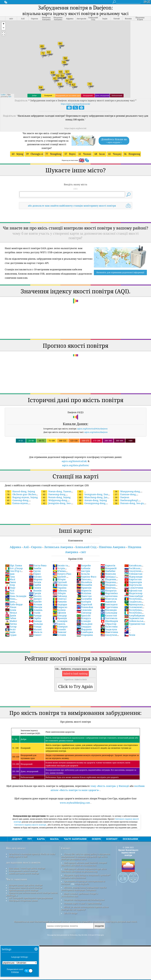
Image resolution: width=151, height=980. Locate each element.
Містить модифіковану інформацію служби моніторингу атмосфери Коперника (84, 889)
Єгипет (35, 635)
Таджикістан (134, 618)
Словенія (84, 610)
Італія (35, 613)
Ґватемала (109, 618)
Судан (11, 635)
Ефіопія (59, 613)
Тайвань (60, 590)
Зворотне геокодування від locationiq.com (84, 900)
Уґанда (35, 627)
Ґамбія (35, 585)
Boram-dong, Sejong (56, 497)
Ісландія (84, 621)
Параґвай (84, 604)
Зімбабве (108, 571)
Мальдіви (84, 624)
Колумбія (84, 599)
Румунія (60, 602)
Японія (35, 590)
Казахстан (109, 615)
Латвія (35, 582)
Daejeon (121, 497)
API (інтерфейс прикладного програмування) (31, 898)
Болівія (59, 610)
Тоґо (10, 593)
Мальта (36, 632)
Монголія (108, 574)
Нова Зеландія (16, 596)
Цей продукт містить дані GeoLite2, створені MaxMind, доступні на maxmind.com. (84, 864)
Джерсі (35, 599)
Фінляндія (109, 610)
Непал (11, 613)
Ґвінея (35, 588)
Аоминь (36, 610)
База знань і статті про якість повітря (27, 868)
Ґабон (11, 618)
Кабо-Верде (14, 604)
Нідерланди (133, 577)
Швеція (36, 607)
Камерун (60, 627)
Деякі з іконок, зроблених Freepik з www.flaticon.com (79, 895)
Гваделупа (109, 629)
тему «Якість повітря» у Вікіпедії (110, 786)
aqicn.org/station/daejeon (96, 432)
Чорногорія (133, 582)
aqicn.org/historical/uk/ (74, 461)
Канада (35, 621)
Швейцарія (109, 621)
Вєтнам (35, 604)
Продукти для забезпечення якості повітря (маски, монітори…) (32, 894)
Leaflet (3, 95)
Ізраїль (59, 624)
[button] (3, 24)
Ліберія (59, 593)
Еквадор (60, 615)
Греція (35, 593)
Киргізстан (133, 579)
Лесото (35, 596)
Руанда (35, 615)
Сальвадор (109, 613)
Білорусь (84, 618)
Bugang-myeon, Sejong (21, 497)
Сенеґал (60, 599)
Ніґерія (59, 579)
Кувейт (35, 602)
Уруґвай (60, 582)
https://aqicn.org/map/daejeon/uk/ (76, 104)
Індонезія (108, 602)
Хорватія (108, 565)
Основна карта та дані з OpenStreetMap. (83, 903)
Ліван (11, 607)
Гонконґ (60, 632)
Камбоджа (85, 632)
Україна (60, 588)
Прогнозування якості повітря (23, 890)
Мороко (36, 579)
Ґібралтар (108, 624)
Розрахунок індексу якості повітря (25, 888)
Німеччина (109, 632)
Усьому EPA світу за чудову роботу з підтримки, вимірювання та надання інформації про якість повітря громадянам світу (86, 857)
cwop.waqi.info (82, 884)
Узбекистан (133, 574)
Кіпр (10, 585)
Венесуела (109, 599)
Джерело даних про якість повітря (25, 885)
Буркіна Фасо (86, 577)
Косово (35, 577)
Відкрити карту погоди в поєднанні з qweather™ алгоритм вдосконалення (86, 876)
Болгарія (84, 602)
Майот (11, 621)
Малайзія (84, 582)
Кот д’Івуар (14, 568)
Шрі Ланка (14, 565)
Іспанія (59, 629)
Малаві (35, 629)
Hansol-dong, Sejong (20, 491)
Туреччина (109, 607)
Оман (10, 582)
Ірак (10, 574)
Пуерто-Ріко (62, 574)
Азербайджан (134, 615)
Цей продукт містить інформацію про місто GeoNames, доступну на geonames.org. (84, 870)
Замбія (35, 568)
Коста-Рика (38, 565)
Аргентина (109, 596)
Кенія (11, 610)
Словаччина (134, 588)
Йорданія (84, 629)
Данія (11, 615)
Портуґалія (133, 585)
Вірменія (84, 588)
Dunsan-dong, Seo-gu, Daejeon (128, 505)
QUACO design (71, 913)
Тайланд (60, 596)
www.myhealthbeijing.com (75, 803)
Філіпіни (84, 593)
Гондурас (84, 627)
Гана (10, 577)
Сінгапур (84, 613)
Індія (10, 632)
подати (99, 926)
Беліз (10, 629)
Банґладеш (109, 604)
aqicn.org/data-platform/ (76, 465)
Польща (36, 624)
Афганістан (133, 590)
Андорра (60, 604)
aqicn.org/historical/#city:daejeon (92, 429)
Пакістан (84, 596)
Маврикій (109, 568)
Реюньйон (85, 607)
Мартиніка (109, 593)
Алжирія (60, 621)
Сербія (35, 618)
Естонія (59, 635)
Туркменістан (135, 624)
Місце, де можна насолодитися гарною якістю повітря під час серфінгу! (85, 908)
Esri (10, 97)
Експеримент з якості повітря (23, 871)
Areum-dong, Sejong (92, 500)
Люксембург (134, 596)
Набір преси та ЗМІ (18, 857)
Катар (11, 627)
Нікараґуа (109, 590)
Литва (11, 624)
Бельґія (83, 574)
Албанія (83, 568)
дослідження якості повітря (23, 862)
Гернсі (35, 574)
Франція (60, 618)
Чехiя (130, 635)
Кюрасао (60, 607)
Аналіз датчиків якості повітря (24, 873)
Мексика (60, 585)
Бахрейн (84, 565)
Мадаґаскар (133, 593)
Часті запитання (17, 879)
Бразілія (84, 615)
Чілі (10, 590)
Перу (10, 588)
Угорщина (85, 635)
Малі (10, 579)
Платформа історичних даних (23, 901)
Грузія (35, 571)
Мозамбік (84, 585)
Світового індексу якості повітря (31, 825)
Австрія (83, 571)
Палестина (109, 627)
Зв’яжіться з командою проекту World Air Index (32, 854)
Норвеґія (84, 590)
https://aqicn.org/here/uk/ (76, 128)
